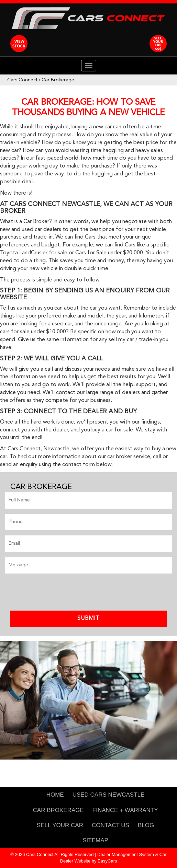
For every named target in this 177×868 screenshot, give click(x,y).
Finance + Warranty (125, 810)
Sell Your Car (60, 825)
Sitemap (95, 840)
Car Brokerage (58, 80)
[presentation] (57, 592)
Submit (88, 618)
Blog (146, 825)
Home (55, 795)
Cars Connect (22, 80)
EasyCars (107, 861)
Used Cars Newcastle (109, 795)
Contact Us (110, 825)
